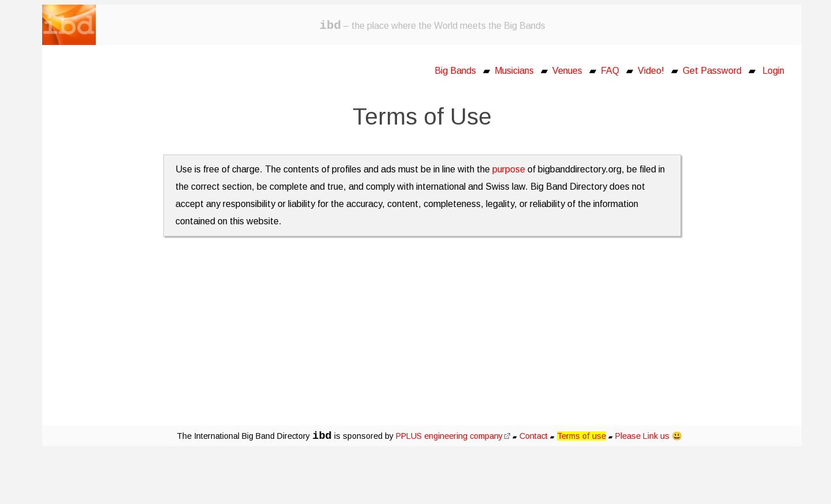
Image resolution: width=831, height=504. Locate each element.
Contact (534, 436)
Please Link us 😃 (649, 436)
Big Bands (455, 71)
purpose (509, 169)
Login (773, 71)
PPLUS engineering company (453, 436)
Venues (567, 71)
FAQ (610, 71)
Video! (651, 71)
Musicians (514, 71)
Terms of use (581, 436)
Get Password (712, 71)
